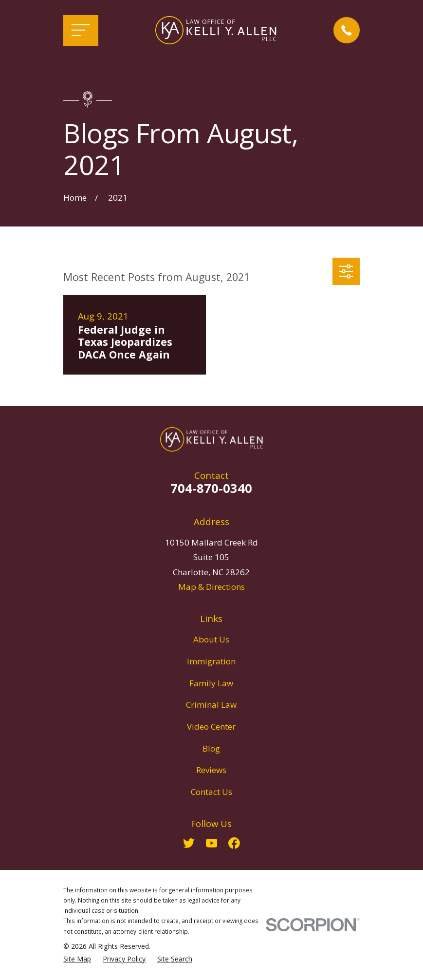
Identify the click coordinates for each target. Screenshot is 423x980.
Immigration (211, 661)
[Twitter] (189, 843)
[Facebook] (234, 843)
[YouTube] (212, 843)
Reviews (211, 770)
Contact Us (211, 792)
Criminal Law (211, 705)
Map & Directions (211, 587)
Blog (211, 748)
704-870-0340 (211, 488)
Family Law (211, 683)
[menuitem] (77, 959)
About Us (211, 639)
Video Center (211, 726)
